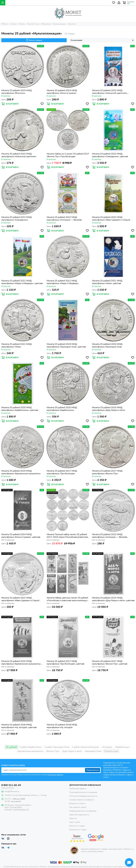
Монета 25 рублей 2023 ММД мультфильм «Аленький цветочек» (19, 155)
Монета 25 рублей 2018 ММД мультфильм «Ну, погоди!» (62, 726)
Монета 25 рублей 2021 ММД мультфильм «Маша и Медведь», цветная (22, 282)
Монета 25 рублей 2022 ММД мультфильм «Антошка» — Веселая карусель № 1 (110, 536)
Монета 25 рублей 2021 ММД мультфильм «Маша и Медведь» (63, 282)
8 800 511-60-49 (11, 785)
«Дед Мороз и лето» (72, 751)
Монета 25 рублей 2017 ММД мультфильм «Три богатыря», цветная (65, 663)
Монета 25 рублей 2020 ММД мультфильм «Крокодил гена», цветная (66, 345)
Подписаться (93, 770)
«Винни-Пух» (53, 751)
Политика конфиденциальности (83, 796)
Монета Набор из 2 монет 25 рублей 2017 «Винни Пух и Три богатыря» (68, 155)
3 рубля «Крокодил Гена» (57, 747)
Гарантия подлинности (79, 815)
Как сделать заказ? (78, 807)
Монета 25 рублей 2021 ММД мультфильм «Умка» (17, 345)
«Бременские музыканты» (30, 751)
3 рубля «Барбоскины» (31, 747)
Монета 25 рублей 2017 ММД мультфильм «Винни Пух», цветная (110, 663)
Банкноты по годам (78, 830)
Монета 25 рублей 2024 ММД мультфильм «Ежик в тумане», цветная (21, 536)
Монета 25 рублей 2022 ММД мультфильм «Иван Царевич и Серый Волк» (20, 599)
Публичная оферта (78, 789)
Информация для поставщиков (83, 811)
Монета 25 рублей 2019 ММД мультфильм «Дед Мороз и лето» (109, 409)
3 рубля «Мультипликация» (86, 747)
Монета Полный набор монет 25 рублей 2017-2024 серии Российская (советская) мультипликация (67, 536)
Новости (73, 818)
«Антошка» (107, 747)
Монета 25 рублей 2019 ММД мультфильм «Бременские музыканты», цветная (21, 663)
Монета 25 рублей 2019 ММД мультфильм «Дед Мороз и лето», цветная (113, 599)
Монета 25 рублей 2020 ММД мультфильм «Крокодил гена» (107, 345)
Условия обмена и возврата (82, 800)
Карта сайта (75, 822)
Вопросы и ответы (77, 803)
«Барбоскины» (122, 747)
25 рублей (11, 747)
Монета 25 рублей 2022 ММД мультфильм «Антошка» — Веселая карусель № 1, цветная (64, 219)
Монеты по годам (77, 826)
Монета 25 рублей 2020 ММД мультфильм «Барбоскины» (62, 409)
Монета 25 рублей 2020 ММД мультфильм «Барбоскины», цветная (20, 409)
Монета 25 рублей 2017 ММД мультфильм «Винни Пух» (107, 472)
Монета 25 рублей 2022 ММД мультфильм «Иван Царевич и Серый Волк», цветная (111, 219)
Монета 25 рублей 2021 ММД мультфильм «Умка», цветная (107, 282)
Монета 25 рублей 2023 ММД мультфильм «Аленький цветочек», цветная (110, 92)
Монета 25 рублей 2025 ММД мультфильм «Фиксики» (17, 92)
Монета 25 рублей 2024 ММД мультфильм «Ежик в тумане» (62, 92)
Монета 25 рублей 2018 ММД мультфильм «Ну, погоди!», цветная (19, 726)
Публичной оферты (55, 775)
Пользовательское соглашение (83, 792)
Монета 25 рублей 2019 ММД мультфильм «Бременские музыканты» (21, 472)
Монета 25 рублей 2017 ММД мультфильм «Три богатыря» (62, 472)
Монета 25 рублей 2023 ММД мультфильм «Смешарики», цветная (110, 155)
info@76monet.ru (12, 791)
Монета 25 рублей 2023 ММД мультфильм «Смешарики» (17, 219)
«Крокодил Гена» (93, 751)
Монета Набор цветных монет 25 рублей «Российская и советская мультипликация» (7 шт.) (68, 599)
